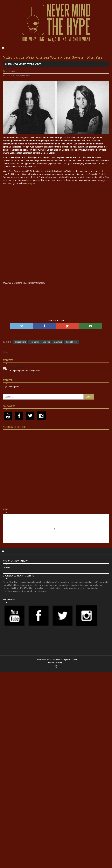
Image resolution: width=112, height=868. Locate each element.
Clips (8, 64)
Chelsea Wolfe (20, 342)
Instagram (31, 183)
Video (30, 64)
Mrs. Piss (46, 342)
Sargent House (71, 342)
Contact (6, 567)
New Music (19, 64)
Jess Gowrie (34, 342)
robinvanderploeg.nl (56, 662)
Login (6, 387)
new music (58, 342)
